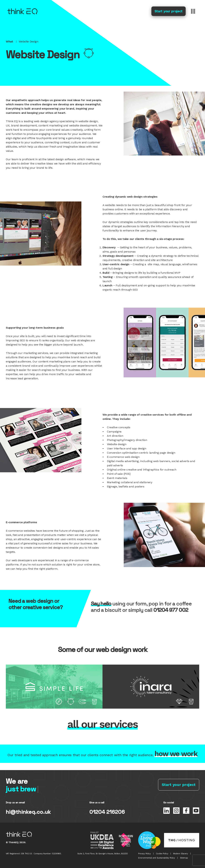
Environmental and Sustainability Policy (157, 858)
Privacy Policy (145, 854)
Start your (169, 11)
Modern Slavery (181, 854)
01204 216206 (107, 812)
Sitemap (184, 858)
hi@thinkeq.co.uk (28, 812)
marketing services (36, 353)
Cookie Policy (162, 854)
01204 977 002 (171, 610)
